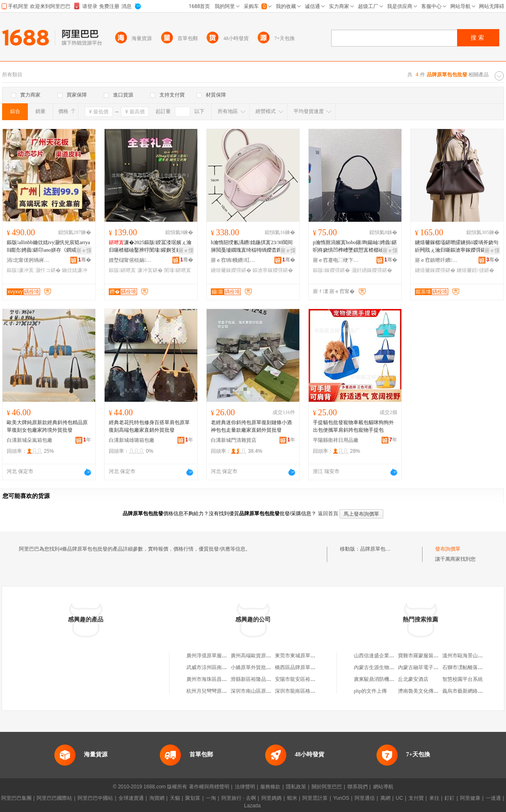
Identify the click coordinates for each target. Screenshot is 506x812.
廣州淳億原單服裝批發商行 (217, 656)
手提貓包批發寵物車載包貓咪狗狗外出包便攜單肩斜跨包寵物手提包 (353, 426)
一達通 (493, 798)
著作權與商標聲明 (209, 787)
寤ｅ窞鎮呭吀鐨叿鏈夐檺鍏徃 (438, 260)
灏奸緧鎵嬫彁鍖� (372, 270)
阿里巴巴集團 (16, 798)
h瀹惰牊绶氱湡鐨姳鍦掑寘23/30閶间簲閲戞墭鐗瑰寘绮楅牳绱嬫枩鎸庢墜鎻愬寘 (252, 247)
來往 (434, 798)
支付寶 (416, 798)
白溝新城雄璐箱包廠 (132, 440)
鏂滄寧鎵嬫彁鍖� (273, 270)
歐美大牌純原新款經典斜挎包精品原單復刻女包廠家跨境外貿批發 (47, 426)
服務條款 (270, 787)
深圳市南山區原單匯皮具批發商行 (269, 691)
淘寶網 (157, 798)
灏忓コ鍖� (48, 270)
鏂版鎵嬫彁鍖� (331, 270)
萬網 (385, 798)
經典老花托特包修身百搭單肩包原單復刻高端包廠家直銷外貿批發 (149, 426)
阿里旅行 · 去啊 (239, 798)
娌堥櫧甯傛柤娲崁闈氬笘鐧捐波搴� (132, 260)
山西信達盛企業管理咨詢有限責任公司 (397, 656)
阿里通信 (365, 798)
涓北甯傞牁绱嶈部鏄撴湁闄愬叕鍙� (30, 260)
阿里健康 (470, 798)
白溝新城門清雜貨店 (234, 440)
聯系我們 (358, 787)
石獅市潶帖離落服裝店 (468, 667)
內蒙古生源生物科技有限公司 (387, 667)
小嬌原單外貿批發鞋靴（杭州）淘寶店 (274, 667)
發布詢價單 (448, 549)
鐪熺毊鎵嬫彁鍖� (231, 270)
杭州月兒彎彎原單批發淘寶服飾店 (224, 691)
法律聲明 (245, 787)
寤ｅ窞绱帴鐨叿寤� (234, 260)
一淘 (211, 798)
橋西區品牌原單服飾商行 (303, 667)
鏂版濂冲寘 (20, 270)
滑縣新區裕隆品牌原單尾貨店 (264, 679)
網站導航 (383, 787)
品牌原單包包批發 (380, 549)
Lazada (252, 806)
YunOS (341, 798)
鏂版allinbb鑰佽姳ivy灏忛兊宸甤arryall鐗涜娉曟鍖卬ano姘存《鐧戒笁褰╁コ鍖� (48, 247)
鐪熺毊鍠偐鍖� (475, 270)
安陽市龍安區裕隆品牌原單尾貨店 (313, 679)
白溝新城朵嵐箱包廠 (30, 440)
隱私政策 (296, 787)
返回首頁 (328, 514)
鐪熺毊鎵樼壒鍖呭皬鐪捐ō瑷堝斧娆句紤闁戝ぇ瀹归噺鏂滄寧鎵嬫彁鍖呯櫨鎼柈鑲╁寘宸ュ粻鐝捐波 (457, 247)
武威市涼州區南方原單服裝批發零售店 (229, 667)
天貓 (175, 798)
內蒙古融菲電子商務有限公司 (431, 667)
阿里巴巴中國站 (95, 798)
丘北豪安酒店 (413, 679)
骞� (85, 260)
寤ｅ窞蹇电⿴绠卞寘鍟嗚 (336, 260)
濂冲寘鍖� (150, 270)
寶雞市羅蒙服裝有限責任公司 (431, 656)
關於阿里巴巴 (327, 787)
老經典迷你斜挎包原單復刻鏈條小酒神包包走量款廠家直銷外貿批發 (251, 426)
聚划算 (193, 798)
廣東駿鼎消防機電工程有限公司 (389, 679)
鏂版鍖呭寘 (122, 270)
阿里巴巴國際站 (54, 798)
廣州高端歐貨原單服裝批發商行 (266, 656)
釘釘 (449, 798)
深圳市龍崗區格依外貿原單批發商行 (315, 691)
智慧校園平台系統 (463, 679)
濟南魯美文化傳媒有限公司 (428, 691)
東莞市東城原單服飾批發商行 (308, 656)
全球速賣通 (131, 798)
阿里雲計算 (315, 798)
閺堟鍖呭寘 (178, 270)
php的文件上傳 (370, 691)
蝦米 (292, 798)
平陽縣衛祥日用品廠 (336, 440)
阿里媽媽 (272, 798)
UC (400, 798)
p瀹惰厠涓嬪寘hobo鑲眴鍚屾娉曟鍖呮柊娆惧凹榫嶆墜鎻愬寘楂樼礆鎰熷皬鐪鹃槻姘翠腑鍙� (355, 247)
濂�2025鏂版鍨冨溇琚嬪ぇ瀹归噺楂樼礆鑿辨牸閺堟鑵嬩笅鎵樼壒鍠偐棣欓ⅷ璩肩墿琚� (150, 247)
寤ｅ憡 (84, 250)
